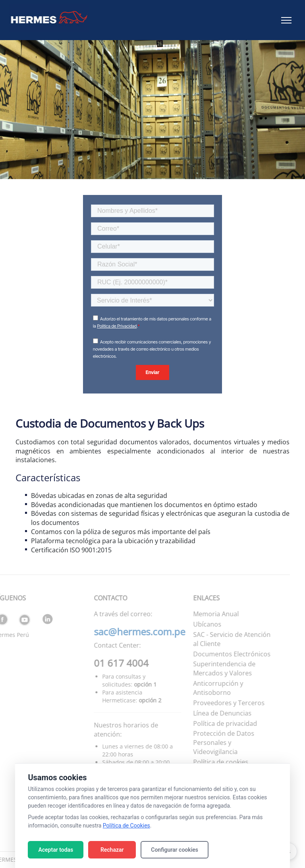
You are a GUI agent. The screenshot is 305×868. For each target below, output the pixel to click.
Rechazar (112, 850)
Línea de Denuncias (211, 713)
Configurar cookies (175, 850)
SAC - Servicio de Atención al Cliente (221, 639)
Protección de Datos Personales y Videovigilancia (213, 743)
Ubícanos (196, 624)
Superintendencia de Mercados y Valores (213, 668)
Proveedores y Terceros (218, 703)
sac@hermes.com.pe (129, 632)
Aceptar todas (56, 850)
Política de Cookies (126, 826)
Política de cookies (210, 762)
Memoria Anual (205, 614)
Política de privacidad (214, 723)
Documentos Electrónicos (221, 654)
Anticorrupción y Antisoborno (207, 688)
